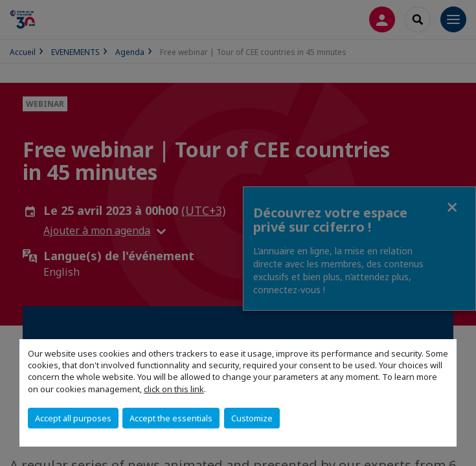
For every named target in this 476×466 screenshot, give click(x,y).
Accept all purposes (73, 418)
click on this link (174, 389)
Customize (252, 418)
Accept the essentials (171, 418)
